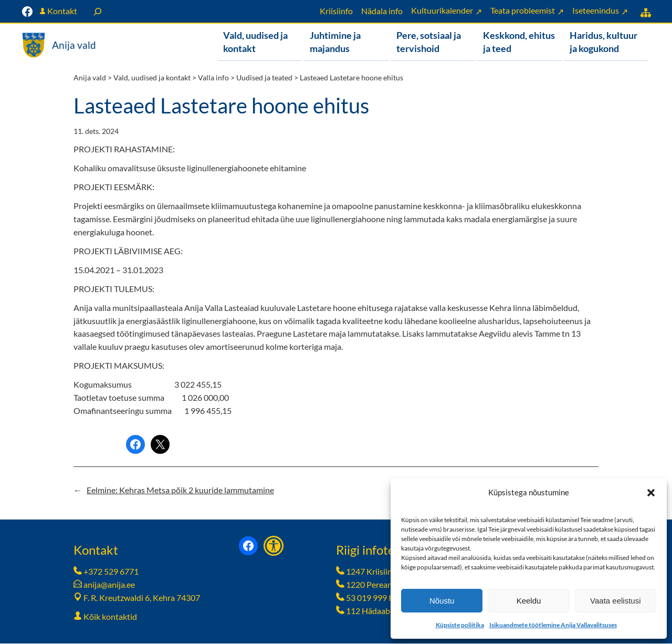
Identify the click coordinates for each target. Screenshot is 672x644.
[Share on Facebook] (135, 445)
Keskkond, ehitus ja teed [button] (519, 42)
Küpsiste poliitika (460, 625)
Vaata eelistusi (615, 601)
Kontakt (62, 11)
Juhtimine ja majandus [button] (335, 42)
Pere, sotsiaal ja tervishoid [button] (429, 42)
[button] (651, 493)
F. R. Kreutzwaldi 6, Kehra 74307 (142, 598)
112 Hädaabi (369, 611)
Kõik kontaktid (110, 617)
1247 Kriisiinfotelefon (386, 572)
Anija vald (74, 45)
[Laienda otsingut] (98, 11)
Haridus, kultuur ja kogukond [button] (603, 42)
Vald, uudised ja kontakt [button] (255, 42)
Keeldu (529, 601)
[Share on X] (160, 445)
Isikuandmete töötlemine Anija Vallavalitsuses (553, 625)
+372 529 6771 (111, 572)
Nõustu (442, 601)
